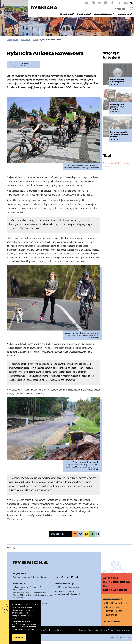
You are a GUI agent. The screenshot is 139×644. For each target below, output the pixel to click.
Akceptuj (19, 637)
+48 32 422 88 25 (115, 590)
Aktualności (25, 40)
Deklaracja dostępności (123, 630)
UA (126, 3)
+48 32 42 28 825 (67, 591)
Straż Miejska (113, 607)
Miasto (35, 40)
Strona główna (12, 40)
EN (121, 3)
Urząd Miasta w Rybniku (118, 603)
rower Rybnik (114, 166)
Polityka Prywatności (95, 630)
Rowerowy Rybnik (113, 163)
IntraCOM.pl (127, 637)
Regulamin (82, 630)
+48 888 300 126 (119, 582)
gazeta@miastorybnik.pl (72, 594)
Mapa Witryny (108, 630)
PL (131, 3)
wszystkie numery (111, 621)
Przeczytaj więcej (19, 607)
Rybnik (105, 163)
